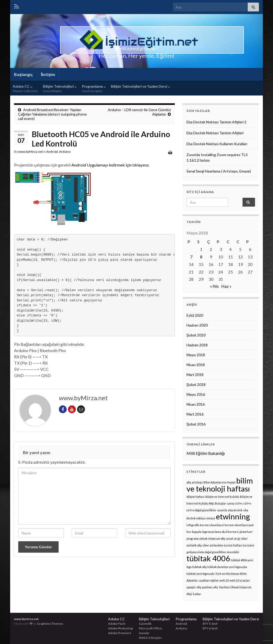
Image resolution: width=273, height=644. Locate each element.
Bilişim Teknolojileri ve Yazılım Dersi (141, 86)
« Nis (214, 286)
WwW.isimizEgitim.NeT (136, 47)
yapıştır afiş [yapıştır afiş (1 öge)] (194, 587)
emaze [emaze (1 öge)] (211, 518)
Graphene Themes (50, 624)
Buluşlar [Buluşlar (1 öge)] (221, 503)
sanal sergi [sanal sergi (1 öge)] (233, 538)
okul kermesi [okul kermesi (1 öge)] (230, 532)
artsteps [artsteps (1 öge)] (197, 482)
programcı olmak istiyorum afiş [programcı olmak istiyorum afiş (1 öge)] (206, 538)
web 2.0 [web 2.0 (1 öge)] (224, 580)
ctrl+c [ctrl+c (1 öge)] (239, 503)
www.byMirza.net (30, 152)
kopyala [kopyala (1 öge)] (197, 532)
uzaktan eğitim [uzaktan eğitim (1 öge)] (209, 580)
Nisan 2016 (196, 404)
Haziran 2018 (197, 345)
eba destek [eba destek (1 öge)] (235, 510)
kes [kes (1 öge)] (189, 532)
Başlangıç (23, 74)
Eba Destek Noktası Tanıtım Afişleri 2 (216, 122)
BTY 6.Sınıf (210, 628)
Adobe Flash (117, 624)
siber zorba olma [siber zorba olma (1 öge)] (213, 545)
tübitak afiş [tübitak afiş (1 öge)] (199, 567)
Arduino (65, 152)
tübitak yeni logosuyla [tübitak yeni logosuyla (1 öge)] (200, 574)
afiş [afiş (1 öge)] (189, 482)
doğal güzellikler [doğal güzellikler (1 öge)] (206, 510)
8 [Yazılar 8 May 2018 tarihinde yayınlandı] (201, 257)
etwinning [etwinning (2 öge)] (233, 516)
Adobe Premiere (120, 633)
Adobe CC (25, 88)
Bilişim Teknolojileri (60, 88)
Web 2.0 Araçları (150, 638)
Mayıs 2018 (196, 355)
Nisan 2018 (196, 365)
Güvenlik (145, 624)
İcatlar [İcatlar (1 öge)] (197, 594)
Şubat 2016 (196, 424)
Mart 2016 (195, 414)
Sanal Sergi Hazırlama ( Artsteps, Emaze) (219, 171)
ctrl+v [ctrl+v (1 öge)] (247, 503)
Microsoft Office (150, 628)
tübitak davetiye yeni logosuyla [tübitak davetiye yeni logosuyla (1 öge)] (227, 567)
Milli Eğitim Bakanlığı (206, 453)
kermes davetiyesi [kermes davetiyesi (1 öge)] (212, 525)
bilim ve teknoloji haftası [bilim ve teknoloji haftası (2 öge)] (220, 484)
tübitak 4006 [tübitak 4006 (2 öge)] (208, 558)
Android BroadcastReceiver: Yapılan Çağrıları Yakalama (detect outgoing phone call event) (52, 114)
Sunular (144, 633)
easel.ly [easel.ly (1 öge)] (222, 510)
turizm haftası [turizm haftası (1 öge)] (233, 545)
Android (52, 152)
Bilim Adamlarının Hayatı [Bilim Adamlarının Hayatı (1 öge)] (219, 482)
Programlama (94, 88)
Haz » (226, 286)
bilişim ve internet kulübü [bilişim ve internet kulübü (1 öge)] (222, 497)
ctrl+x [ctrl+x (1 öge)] (190, 510)
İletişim (48, 74)
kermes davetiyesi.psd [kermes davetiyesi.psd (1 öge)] (239, 525)
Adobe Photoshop (120, 628)
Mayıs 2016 (196, 394)
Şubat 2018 (196, 384)
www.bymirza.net (26, 619)
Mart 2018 (195, 375)
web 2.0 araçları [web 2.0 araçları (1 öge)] (240, 580)
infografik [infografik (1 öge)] (193, 525)
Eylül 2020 (195, 315)
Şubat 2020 (196, 335)
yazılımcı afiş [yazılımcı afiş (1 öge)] (210, 587)
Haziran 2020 (197, 325)
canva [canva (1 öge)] (231, 503)
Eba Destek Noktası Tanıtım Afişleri (215, 133)
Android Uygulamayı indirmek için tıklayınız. (110, 165)
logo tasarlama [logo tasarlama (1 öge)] (212, 532)
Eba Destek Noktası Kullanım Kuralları (217, 144)
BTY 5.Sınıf (210, 624)
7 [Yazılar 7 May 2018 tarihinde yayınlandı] (191, 257)
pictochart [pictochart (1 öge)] (246, 532)
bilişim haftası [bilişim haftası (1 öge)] (196, 497)
